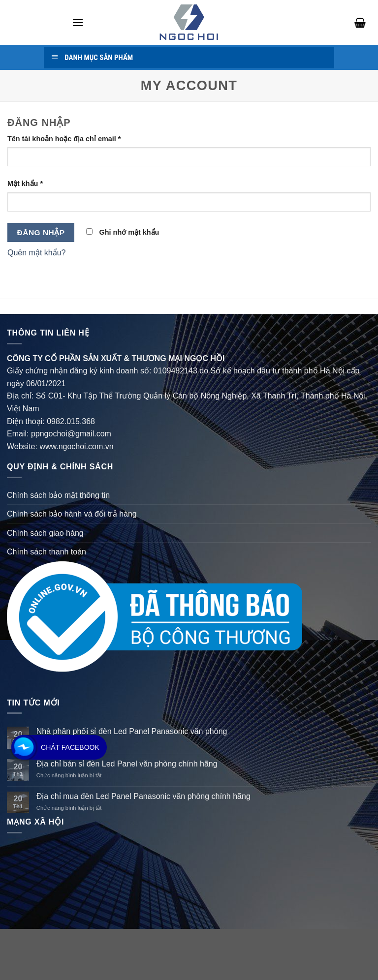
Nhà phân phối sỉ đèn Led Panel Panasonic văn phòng (132, 731)
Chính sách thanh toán (47, 552)
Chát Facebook (70, 747)
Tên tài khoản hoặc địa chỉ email (64, 139)
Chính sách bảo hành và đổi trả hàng (72, 514)
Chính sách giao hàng (45, 533)
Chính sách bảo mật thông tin (58, 495)
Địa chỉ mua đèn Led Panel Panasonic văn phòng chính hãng (143, 796)
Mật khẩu (25, 184)
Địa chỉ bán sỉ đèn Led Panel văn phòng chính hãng (127, 764)
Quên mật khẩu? (37, 253)
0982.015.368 (71, 421)
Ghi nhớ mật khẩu (123, 232)
